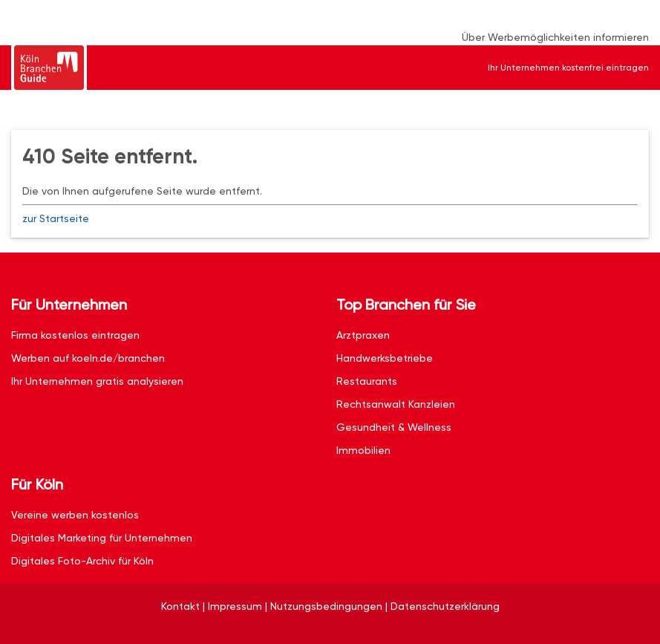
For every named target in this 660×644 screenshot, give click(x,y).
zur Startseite (56, 218)
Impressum (235, 606)
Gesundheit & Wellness (394, 427)
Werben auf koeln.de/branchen (88, 358)
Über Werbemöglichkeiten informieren (555, 37)
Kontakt (180, 606)
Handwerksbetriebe (385, 358)
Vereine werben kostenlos (75, 515)
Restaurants (367, 381)
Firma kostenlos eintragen (75, 335)
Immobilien (363, 450)
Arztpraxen (363, 335)
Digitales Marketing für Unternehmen (102, 538)
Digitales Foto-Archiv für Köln (82, 561)
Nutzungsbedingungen (326, 606)
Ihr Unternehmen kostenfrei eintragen (568, 68)
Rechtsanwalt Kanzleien (396, 404)
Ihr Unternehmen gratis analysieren (97, 381)
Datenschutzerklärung (445, 606)
